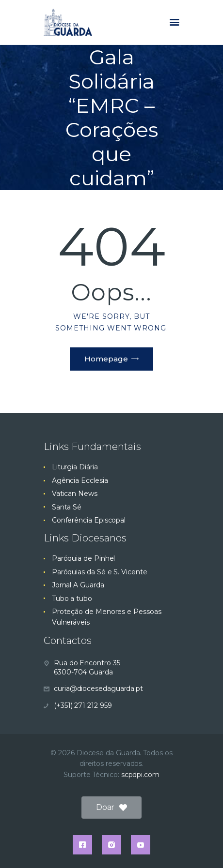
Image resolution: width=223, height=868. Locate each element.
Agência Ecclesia (80, 480)
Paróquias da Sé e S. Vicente (100, 572)
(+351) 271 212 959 (83, 705)
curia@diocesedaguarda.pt (98, 688)
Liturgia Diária (75, 467)
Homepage (106, 359)
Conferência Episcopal (89, 520)
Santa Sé (67, 507)
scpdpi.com (140, 775)
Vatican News (75, 494)
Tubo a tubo (72, 599)
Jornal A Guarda (78, 585)
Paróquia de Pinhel (84, 558)
